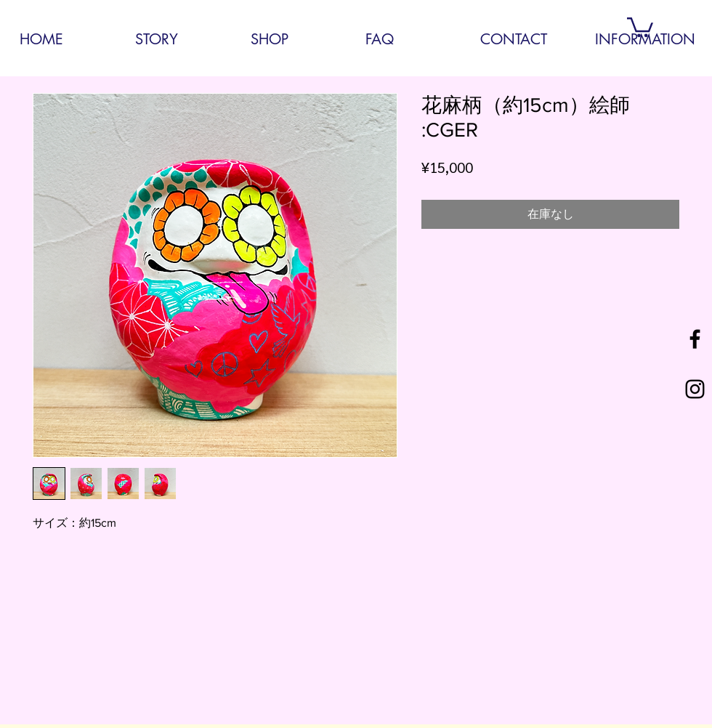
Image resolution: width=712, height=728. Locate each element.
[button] (640, 26)
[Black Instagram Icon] (695, 389)
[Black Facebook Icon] (695, 339)
